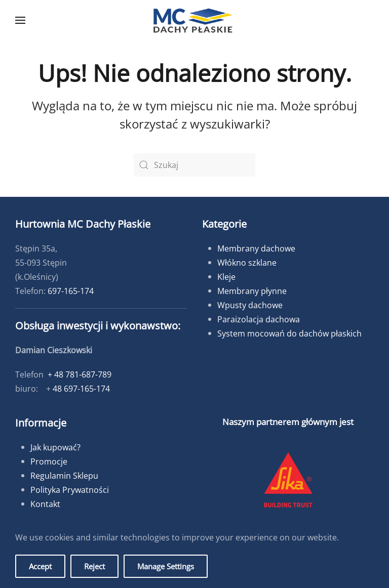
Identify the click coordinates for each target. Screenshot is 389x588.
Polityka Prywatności (70, 490)
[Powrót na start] (194, 20)
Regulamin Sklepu (64, 476)
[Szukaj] (194, 165)
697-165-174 (71, 291)
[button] (20, 20)
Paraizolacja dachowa (259, 319)
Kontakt (45, 504)
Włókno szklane (247, 263)
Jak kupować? (55, 447)
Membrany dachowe (256, 248)
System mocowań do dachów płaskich (289, 333)
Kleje (226, 277)
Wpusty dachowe (250, 305)
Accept (40, 566)
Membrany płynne (252, 291)
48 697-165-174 (81, 389)
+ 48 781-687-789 (80, 374)
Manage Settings (166, 566)
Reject (94, 566)
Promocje (49, 461)
